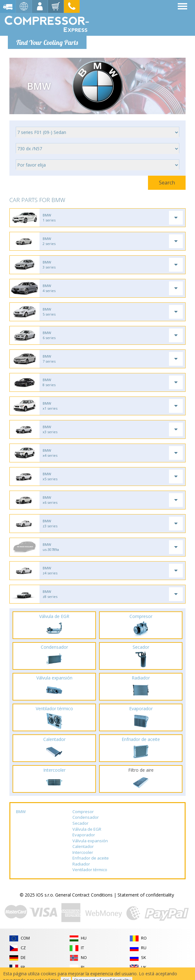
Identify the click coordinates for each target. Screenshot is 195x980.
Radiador (81, 864)
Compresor (83, 812)
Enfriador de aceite (91, 858)
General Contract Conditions (84, 895)
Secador (80, 823)
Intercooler (83, 852)
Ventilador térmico (90, 870)
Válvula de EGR (87, 829)
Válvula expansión (90, 841)
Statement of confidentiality (146, 895)
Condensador (86, 817)
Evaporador (84, 835)
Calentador (83, 846)
